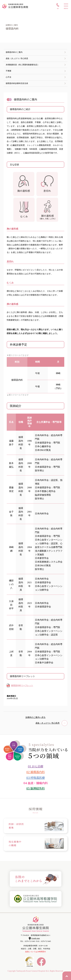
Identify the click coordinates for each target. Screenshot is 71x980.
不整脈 (9, 71)
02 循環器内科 (35, 772)
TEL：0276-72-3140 (27, 941)
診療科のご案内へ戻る (35, 717)
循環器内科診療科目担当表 (17, 83)
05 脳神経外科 (35, 788)
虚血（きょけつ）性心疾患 (17, 58)
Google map (36, 938)
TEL (58, 8)
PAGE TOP (67, 976)
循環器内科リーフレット (22, 685)
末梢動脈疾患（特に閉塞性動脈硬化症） (22, 65)
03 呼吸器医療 (36, 778)
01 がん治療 (36, 766)
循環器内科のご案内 (14, 52)
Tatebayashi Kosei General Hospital (31, 971)
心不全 (9, 77)
